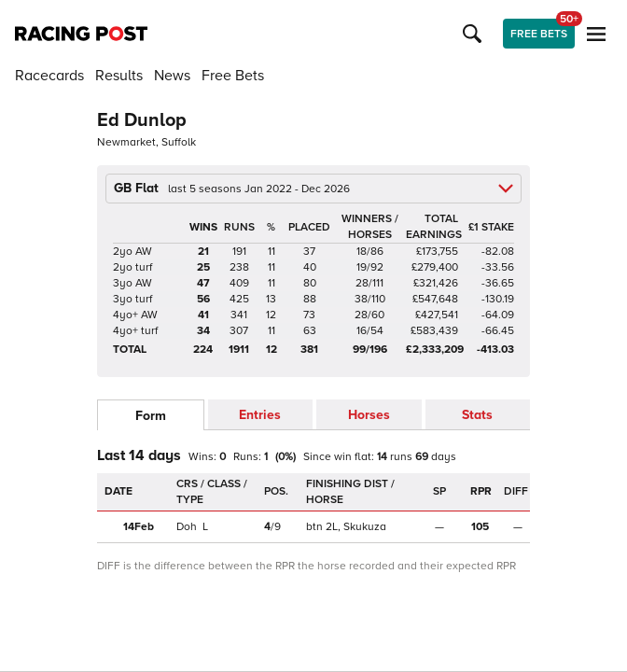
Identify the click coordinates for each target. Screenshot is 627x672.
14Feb (139, 527)
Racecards (49, 76)
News (172, 76)
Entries (260, 415)
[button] (475, 34)
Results (119, 76)
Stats (477, 415)
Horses (369, 415)
